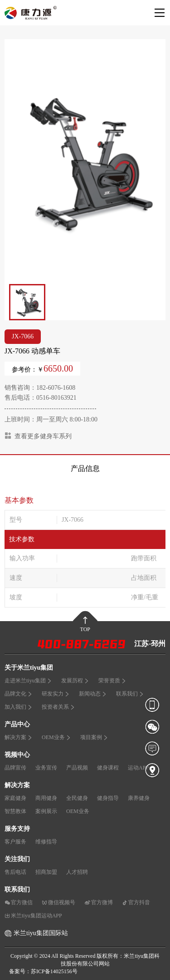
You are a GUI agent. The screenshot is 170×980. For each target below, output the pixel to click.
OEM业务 (56, 737)
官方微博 (99, 902)
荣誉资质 (112, 681)
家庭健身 (15, 798)
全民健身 (77, 798)
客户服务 (15, 842)
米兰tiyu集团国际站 (41, 933)
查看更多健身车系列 (38, 436)
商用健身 (46, 798)
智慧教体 (15, 811)
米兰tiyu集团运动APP (33, 916)
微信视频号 (58, 902)
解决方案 (19, 737)
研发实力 (56, 694)
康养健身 (139, 798)
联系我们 (130, 694)
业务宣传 (46, 768)
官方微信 (19, 902)
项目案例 (94, 737)
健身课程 (108, 768)
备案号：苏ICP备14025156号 (43, 971)
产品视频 (77, 768)
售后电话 (15, 872)
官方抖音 (136, 902)
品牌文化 (19, 694)
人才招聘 (77, 872)
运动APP (138, 768)
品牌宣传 (15, 768)
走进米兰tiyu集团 (28, 681)
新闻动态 (93, 694)
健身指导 (108, 798)
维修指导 (46, 842)
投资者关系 (58, 707)
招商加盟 (46, 872)
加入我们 (19, 707)
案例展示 (46, 811)
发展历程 (75, 681)
